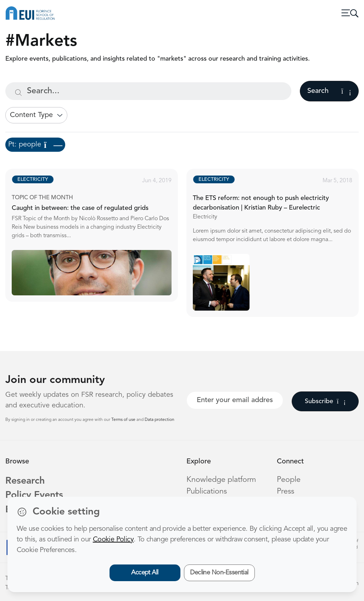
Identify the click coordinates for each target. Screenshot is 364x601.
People (289, 480)
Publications (207, 492)
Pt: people (35, 145)
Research (25, 481)
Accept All (145, 573)
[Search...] (148, 91)
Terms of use (124, 420)
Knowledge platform (221, 480)
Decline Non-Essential (219, 573)
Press (285, 492)
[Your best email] (235, 400)
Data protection (159, 420)
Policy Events (34, 496)
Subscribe (325, 401)
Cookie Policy (113, 540)
